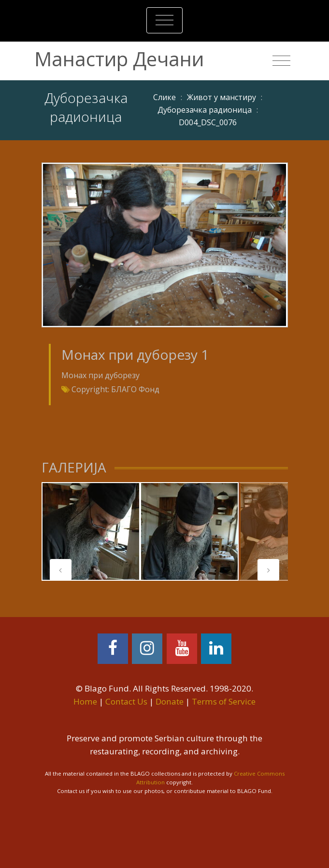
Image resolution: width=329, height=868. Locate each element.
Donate (170, 701)
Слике (164, 97)
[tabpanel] (91, 531)
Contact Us (126, 701)
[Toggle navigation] (164, 20)
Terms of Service (224, 701)
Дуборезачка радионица (205, 110)
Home (85, 701)
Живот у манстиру (222, 97)
